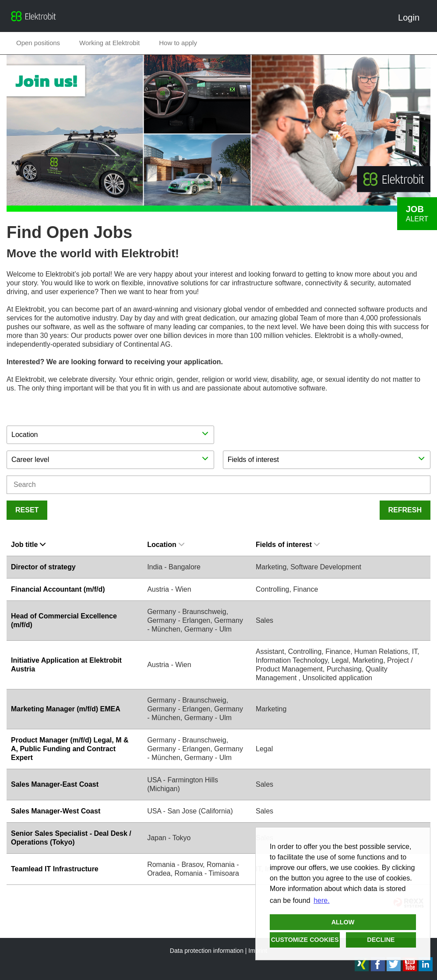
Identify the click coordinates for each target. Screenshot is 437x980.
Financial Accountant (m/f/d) (58, 589)
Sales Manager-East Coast (55, 784)
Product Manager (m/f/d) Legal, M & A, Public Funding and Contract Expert (70, 749)
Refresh (405, 510)
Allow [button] (343, 922)
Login (412, 18)
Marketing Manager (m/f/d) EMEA (66, 709)
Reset (27, 510)
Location (166, 545)
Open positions (38, 43)
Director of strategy (43, 567)
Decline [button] (381, 940)
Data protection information (207, 951)
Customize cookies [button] (305, 940)
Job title (28, 545)
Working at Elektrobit (109, 43)
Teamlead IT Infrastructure (55, 869)
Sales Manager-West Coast (56, 811)
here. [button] (321, 900)
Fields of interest (288, 545)
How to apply (178, 43)
